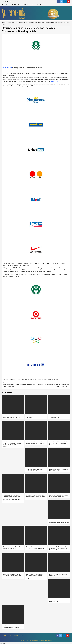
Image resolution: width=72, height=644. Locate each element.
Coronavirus (12, 379)
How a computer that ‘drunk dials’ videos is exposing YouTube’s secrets (59, 522)
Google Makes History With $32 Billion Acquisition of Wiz (11, 548)
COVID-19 (17, 379)
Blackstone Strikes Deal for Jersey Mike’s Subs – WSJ (58, 601)
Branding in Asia (34, 68)
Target (53, 379)
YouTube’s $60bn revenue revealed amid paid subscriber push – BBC (12, 417)
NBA (39, 379)
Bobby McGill (19, 68)
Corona (7, 379)
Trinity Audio (16, 62)
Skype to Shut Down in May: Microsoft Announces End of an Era (35, 548)
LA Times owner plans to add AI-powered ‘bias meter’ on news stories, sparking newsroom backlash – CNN (36, 576)
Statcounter (3, 643)
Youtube (21, 635)
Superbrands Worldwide (11, 5)
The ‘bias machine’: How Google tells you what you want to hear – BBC (12, 627)
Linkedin (16, 635)
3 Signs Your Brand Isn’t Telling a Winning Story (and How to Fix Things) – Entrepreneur (19, 384)
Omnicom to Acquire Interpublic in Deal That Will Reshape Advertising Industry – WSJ (12, 576)
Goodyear (22, 379)
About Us (37, 5)
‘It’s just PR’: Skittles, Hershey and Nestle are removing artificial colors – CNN (36, 497)
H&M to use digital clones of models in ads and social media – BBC (59, 496)
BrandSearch (30, 5)
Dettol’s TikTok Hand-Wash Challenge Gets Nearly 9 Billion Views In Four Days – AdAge (53, 384)
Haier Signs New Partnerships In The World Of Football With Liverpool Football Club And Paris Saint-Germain (12, 444)
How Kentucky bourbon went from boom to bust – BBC (58, 470)
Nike (41, 379)
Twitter (11, 635)
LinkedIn (27, 379)
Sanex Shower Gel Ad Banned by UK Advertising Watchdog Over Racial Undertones (59, 443)
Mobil (36, 379)
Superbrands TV (22, 5)
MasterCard (32, 379)
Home (3, 5)
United (57, 379)
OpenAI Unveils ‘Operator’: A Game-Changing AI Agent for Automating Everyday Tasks (59, 548)
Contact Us (43, 5)
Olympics (45, 379)
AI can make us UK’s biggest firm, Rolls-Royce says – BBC (35, 470)
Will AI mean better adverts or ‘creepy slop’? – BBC (57, 417)
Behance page (54, 81)
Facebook (5, 635)
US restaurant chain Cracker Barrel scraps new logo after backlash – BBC (36, 443)
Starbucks (49, 379)
